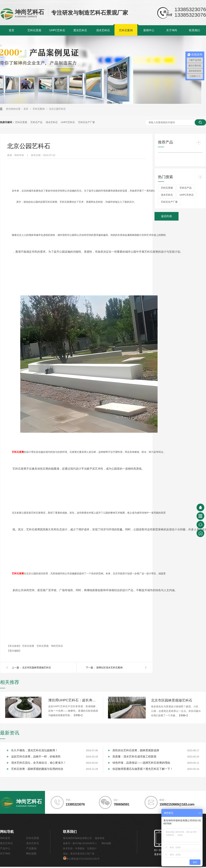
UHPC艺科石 (57, 30)
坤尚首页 (5, 839)
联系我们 (194, 30)
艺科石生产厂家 (87, 122)
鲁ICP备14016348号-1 (85, 844)
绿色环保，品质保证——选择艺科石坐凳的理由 (141, 764)
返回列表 (167, 216)
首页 (12, 30)
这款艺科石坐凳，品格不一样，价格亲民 (36, 758)
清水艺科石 (103, 30)
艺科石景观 (34, 30)
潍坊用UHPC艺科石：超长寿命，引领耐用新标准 (73, 701)
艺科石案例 (126, 30)
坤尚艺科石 (57, 647)
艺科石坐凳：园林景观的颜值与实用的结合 (37, 770)
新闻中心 (149, 30)
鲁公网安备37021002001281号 (81, 860)
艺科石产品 (36, 122)
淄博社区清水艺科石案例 (109, 669)
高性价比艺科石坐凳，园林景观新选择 (136, 752)
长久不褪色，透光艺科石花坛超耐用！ (35, 752)
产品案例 (31, 850)
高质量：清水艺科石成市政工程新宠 (134, 758)
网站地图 (31, 855)
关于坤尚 (172, 30)
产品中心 (5, 850)
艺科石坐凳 (28, 647)
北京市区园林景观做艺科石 (37, 669)
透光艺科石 (80, 30)
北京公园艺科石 (57, 109)
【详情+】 (78, 716)
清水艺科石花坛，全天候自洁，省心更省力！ (39, 764)
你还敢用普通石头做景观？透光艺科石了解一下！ (143, 770)
